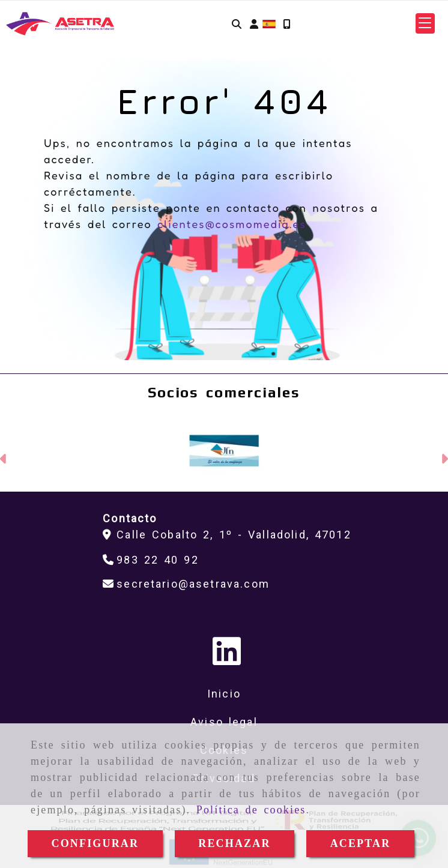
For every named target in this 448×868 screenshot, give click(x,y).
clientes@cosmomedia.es (232, 224)
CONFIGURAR (95, 843)
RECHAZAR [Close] (234, 843)
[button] (254, 24)
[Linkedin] (227, 659)
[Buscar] (237, 24)
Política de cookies (251, 810)
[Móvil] (286, 24)
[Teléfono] (151, 560)
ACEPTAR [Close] (361, 843)
